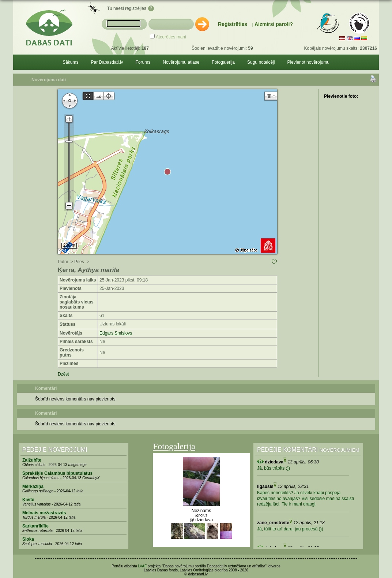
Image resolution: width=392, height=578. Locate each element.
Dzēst (63, 374)
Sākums (70, 62)
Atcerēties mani (171, 37)
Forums (143, 62)
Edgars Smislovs (116, 333)
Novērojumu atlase (181, 62)
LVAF (143, 566)
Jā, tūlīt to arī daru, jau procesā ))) (290, 529)
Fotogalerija (223, 62)
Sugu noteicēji (261, 62)
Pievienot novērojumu (308, 62)
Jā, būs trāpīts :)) (274, 468)
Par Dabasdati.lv (107, 62)
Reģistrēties (233, 24)
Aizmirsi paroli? (274, 24)
